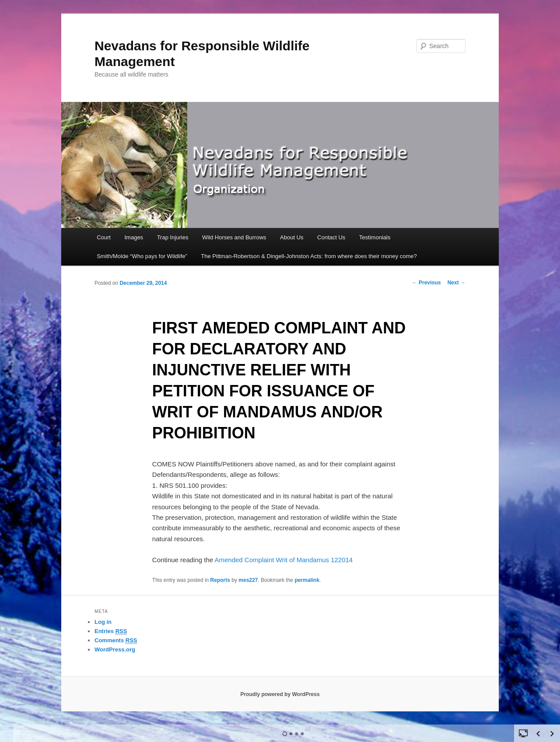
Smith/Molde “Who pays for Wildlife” (142, 256)
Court (104, 237)
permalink (307, 580)
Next (457, 283)
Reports (220, 580)
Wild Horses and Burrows (234, 237)
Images (134, 237)
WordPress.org (115, 649)
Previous (427, 283)
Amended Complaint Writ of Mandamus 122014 (283, 560)
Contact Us (331, 237)
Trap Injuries (173, 237)
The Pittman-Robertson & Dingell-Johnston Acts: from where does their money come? (309, 256)
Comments (116, 640)
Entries (111, 631)
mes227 (248, 580)
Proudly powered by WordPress (280, 694)
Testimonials (375, 237)
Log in (103, 622)
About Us (292, 237)
